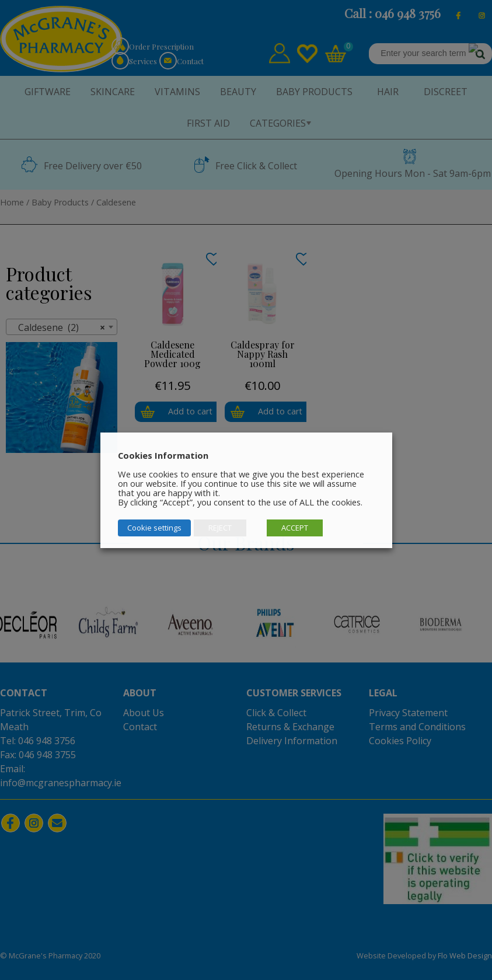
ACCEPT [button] (295, 528)
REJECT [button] (220, 528)
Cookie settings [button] (154, 528)
